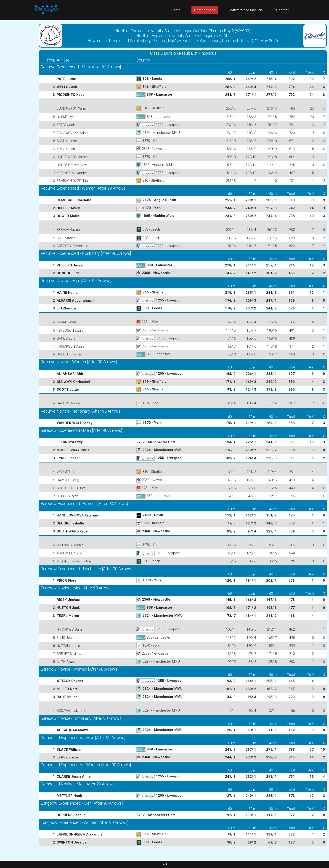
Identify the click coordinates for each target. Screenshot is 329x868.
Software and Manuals (246, 10)
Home (176, 10)
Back (164, 864)
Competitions (205, 10)
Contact (282, 10)
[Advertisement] (18, 89)
